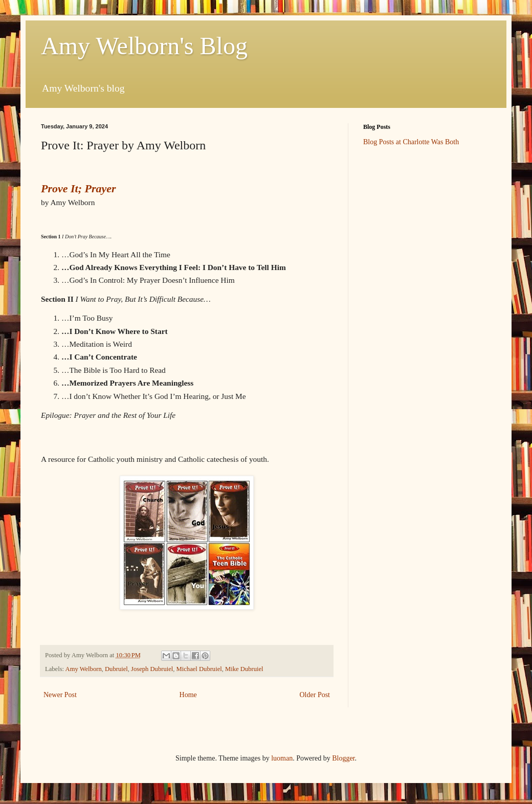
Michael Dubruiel (199, 669)
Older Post (315, 695)
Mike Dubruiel (244, 669)
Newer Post (60, 695)
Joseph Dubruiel (152, 669)
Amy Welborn (84, 669)
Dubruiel (116, 669)
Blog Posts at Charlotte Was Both (411, 142)
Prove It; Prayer (79, 188)
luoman (282, 758)
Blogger (343, 758)
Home (188, 695)
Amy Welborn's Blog (144, 46)
